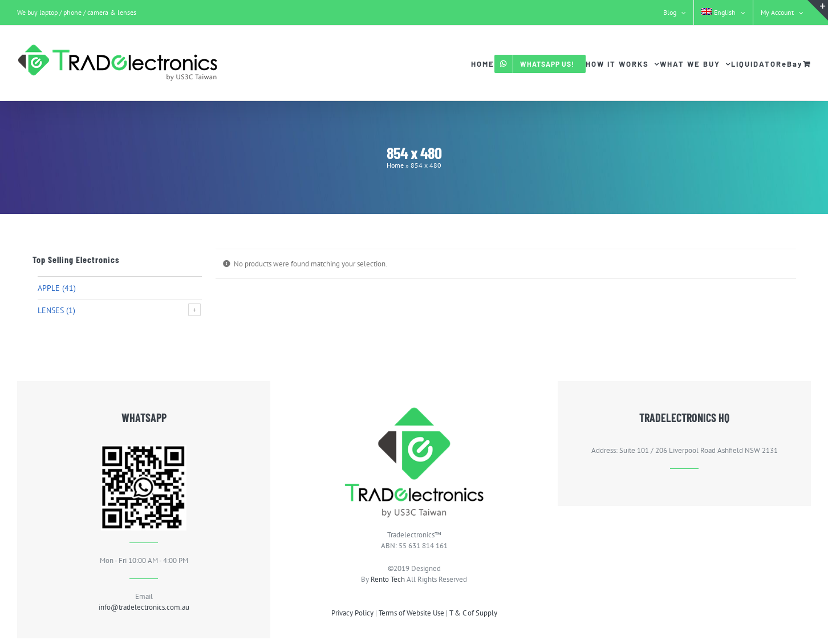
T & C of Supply (473, 613)
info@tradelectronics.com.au (144, 607)
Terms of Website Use (411, 613)
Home (395, 165)
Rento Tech (388, 579)
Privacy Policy (352, 613)
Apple (49, 288)
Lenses (51, 310)
